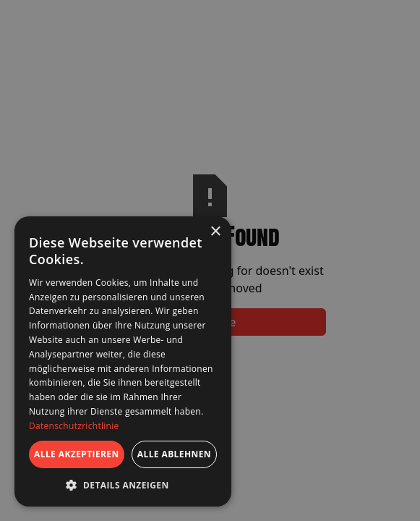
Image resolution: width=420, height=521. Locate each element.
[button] (123, 485)
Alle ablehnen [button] (174, 454)
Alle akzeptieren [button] (77, 454)
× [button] (215, 232)
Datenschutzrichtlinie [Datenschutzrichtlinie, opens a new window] (74, 426)
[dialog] (123, 361)
